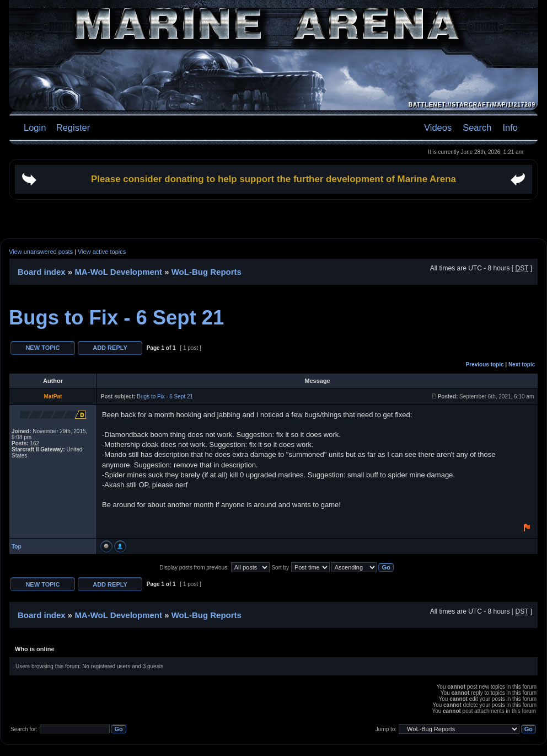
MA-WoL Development (118, 272)
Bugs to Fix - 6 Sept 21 (116, 318)
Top (17, 547)
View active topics (102, 252)
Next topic (522, 364)
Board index (42, 272)
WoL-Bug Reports (207, 272)
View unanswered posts (41, 252)
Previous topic (485, 364)
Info (510, 127)
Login (35, 127)
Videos (438, 127)
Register (72, 127)
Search (477, 127)
